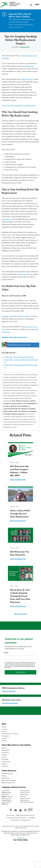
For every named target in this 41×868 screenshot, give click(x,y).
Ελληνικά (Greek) (6, 793)
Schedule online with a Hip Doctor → (15, 337)
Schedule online (7, 316)
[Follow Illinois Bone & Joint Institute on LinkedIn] (16, 810)
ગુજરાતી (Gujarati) (6, 798)
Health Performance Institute (10, 734)
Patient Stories (6, 762)
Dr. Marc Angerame (27, 79)
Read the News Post (18, 480)
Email (6, 653)
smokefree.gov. (7, 219)
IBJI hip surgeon (24, 316)
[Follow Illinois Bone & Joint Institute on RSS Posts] (30, 810)
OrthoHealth (5, 736)
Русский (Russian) (7, 800)
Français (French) (25, 793)
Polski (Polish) (5, 795)
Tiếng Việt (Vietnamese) (27, 802)
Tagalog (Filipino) (6, 802)
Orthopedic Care (24, 47)
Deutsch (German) (25, 798)
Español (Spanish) (25, 791)
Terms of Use (10, 815)
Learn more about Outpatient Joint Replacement (19, 106)
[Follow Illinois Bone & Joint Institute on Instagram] (25, 810)
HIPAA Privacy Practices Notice (25, 815)
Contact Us (5, 766)
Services (4, 732)
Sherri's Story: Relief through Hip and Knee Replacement (20, 514)
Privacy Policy (15, 820)
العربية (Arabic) (6, 791)
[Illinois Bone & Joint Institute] (10, 5)
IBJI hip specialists (24, 274)
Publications (5, 753)
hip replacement (29, 66)
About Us (4, 748)
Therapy (4, 741)
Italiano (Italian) (24, 795)
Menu (37, 5)
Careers (4, 757)
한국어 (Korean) (24, 800)
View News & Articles (10, 703)
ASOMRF (32, 818)
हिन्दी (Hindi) (5, 804)
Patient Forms (6, 778)
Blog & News (6, 750)
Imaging (4, 738)
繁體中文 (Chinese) (7, 796)
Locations (5, 729)
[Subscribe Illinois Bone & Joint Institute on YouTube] (20, 810)
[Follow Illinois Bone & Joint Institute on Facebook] (11, 810)
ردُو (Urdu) (23, 796)
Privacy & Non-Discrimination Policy (17, 818)
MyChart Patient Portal (8, 783)
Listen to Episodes (9, 691)
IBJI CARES (5, 760)
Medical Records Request (9, 781)
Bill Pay (4, 776)
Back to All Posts (20, 614)
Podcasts (4, 755)
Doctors (4, 727)
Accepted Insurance (7, 774)
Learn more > (19, 27)
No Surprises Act (25, 820)
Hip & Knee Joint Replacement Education (19, 357)
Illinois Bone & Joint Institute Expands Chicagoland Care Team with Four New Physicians (20, 596)
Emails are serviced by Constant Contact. (25, 666)
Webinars (4, 764)
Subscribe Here (20, 672)
